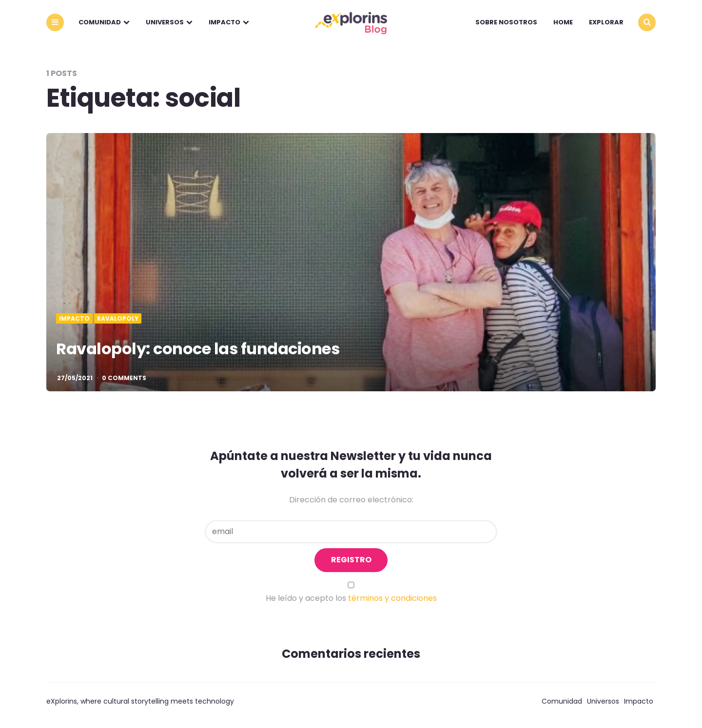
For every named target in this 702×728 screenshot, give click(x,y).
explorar (606, 22)
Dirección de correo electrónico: (351, 500)
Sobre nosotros (506, 22)
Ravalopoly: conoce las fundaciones (198, 349)
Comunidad (100, 22)
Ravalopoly (118, 319)
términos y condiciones (392, 598)
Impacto (224, 22)
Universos (165, 22)
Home (563, 22)
